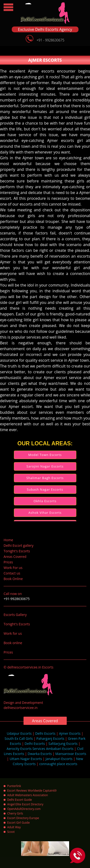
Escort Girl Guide (18, 823)
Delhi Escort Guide (20, 800)
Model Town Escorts (45, 455)
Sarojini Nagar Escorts (45, 466)
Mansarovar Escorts (71, 754)
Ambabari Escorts (60, 749)
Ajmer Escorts (70, 733)
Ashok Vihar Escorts (45, 513)
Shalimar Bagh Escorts (45, 478)
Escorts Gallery (15, 615)
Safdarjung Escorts (63, 744)
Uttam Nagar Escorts (26, 759)
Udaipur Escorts (19, 733)
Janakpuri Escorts (59, 759)
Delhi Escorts (45, 733)
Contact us (12, 573)
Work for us (13, 633)
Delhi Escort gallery (18, 545)
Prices (8, 562)
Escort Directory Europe (23, 818)
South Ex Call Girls (19, 738)
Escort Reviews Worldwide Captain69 (32, 791)
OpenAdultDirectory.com (24, 809)
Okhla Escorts (45, 501)
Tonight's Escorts (17, 551)
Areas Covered (15, 557)
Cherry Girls (15, 813)
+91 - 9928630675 (50, 40)
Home (8, 540)
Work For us (13, 568)
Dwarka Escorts (40, 754)
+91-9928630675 (17, 599)
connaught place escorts (58, 764)
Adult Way (14, 827)
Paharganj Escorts (50, 738)
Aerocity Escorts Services (26, 749)
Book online (13, 643)
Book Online (13, 579)
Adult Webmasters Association (28, 795)
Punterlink (14, 786)
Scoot (11, 832)
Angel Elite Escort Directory (25, 804)
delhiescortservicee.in (21, 708)
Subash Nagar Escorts (45, 489)
